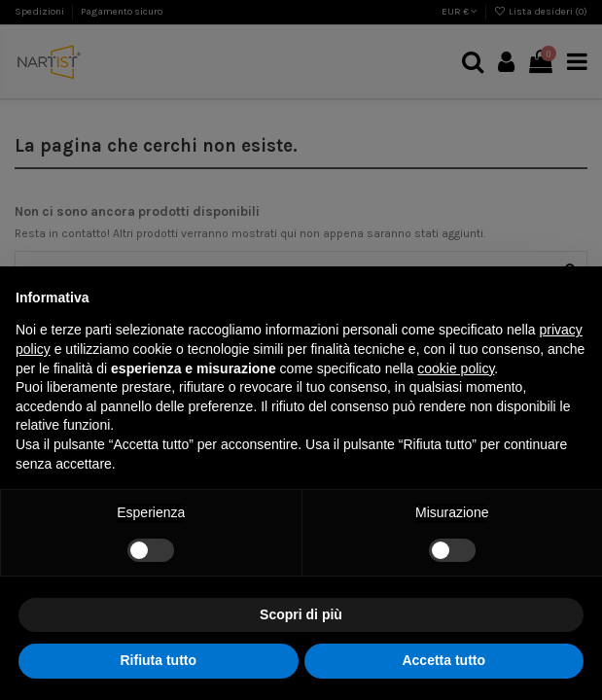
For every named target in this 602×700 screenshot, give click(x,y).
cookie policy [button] (456, 368)
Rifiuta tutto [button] (158, 660)
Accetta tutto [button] (443, 660)
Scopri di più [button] (301, 614)
